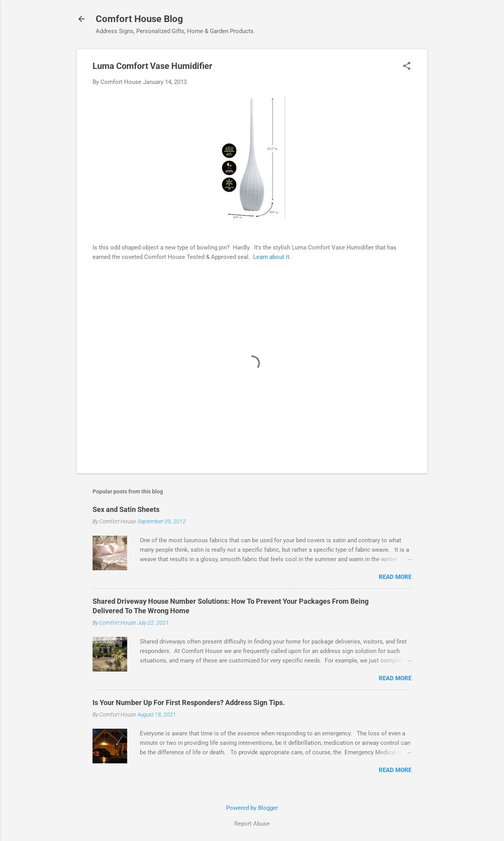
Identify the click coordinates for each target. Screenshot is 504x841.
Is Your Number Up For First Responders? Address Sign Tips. (189, 702)
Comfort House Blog (139, 19)
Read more (395, 577)
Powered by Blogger (252, 808)
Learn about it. (272, 257)
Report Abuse (252, 824)
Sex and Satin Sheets (126, 509)
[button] (407, 67)
